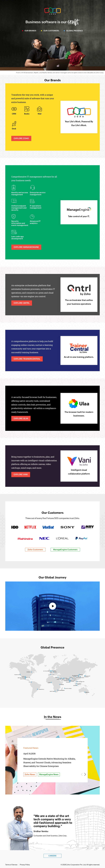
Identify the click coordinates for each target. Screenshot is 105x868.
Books (27, 114)
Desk (14, 129)
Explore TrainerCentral (27, 359)
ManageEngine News (49, 774)
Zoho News (30, 774)
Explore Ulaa (21, 419)
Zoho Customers (35, 550)
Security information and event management (20, 223)
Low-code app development (17, 238)
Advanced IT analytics (35, 222)
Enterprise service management (38, 194)
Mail (40, 114)
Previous (82, 774)
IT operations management (36, 207)
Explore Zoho (21, 138)
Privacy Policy (25, 865)
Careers (52, 856)
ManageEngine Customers (65, 550)
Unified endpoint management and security (19, 208)
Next (85, 774)
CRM (14, 114)
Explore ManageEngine (26, 247)
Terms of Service (11, 865)
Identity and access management (20, 194)
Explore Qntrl (22, 303)
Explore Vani (21, 475)
